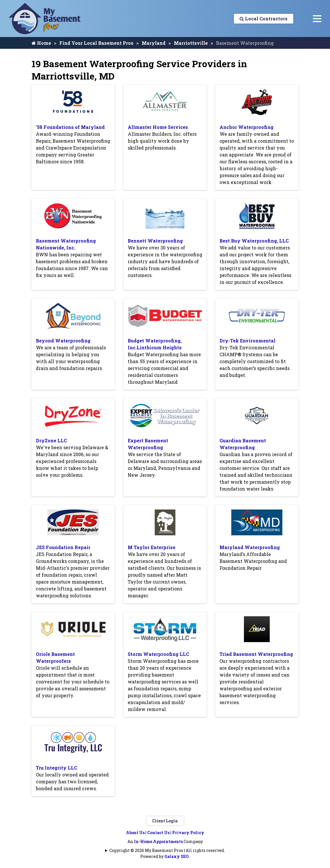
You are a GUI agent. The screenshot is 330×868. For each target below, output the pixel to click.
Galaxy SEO (177, 856)
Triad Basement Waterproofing (256, 654)
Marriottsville (191, 43)
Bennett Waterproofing (155, 241)
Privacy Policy (188, 833)
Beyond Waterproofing (63, 341)
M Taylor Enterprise (152, 547)
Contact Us (158, 833)
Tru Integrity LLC (57, 768)
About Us (135, 833)
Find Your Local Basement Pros (96, 43)
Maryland (154, 43)
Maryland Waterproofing (250, 547)
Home (41, 43)
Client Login (165, 821)
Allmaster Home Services (158, 127)
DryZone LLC (51, 440)
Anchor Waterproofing (246, 127)
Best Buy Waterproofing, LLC (254, 241)
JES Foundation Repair (63, 547)
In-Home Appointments (158, 841)
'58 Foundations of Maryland (70, 127)
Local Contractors (264, 19)
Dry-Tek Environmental (247, 341)
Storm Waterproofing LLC (158, 654)
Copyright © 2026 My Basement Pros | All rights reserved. (167, 850)
